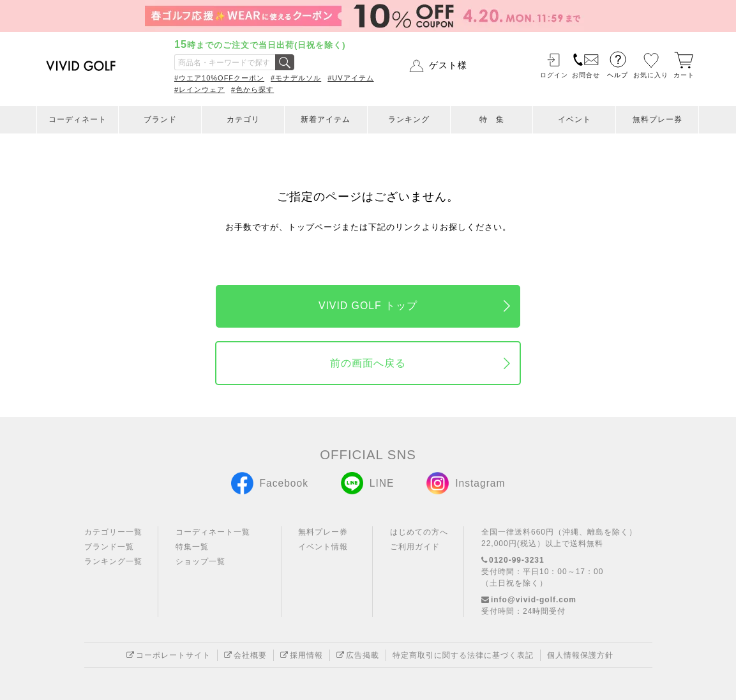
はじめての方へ (419, 532)
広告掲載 (358, 655)
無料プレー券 (657, 119)
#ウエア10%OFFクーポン (219, 78)
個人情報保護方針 (580, 655)
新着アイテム (326, 119)
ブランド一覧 (109, 547)
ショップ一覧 (200, 561)
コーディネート (78, 119)
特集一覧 (192, 547)
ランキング (409, 119)
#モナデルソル (296, 78)
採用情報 (302, 655)
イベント (575, 119)
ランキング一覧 (113, 561)
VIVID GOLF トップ (368, 306)
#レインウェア (199, 89)
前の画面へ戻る (368, 363)
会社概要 (245, 655)
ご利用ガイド (415, 547)
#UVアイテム (350, 78)
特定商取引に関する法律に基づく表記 (463, 655)
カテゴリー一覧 (113, 532)
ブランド (160, 119)
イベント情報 (323, 547)
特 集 (492, 119)
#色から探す (252, 89)
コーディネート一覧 (213, 532)
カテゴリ (243, 119)
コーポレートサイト (169, 655)
